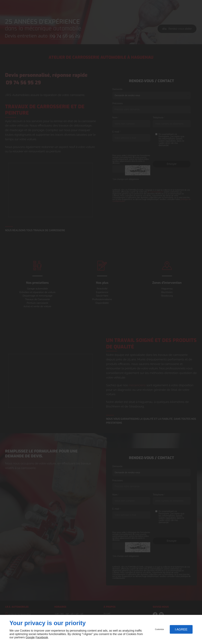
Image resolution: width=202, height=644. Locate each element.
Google (30, 637)
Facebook (42, 637)
